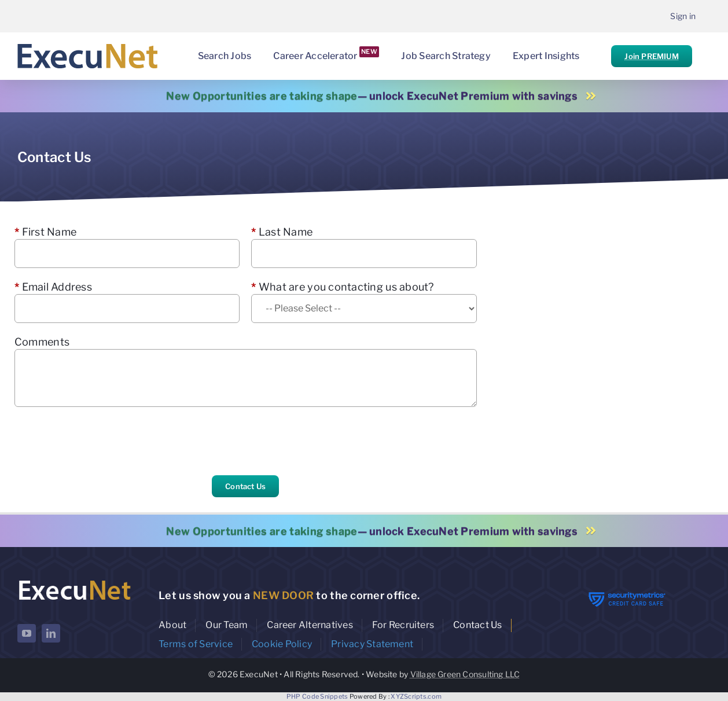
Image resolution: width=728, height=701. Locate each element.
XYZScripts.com (416, 696)
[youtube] (27, 633)
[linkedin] (51, 633)
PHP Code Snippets (317, 696)
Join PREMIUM (651, 56)
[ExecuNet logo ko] (74, 581)
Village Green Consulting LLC (465, 674)
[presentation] (102, 441)
